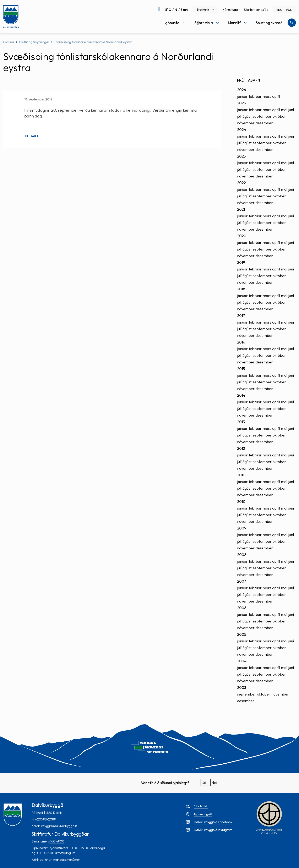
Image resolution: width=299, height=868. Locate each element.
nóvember (246, 123)
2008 (242, 555)
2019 (241, 262)
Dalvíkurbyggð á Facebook (213, 822)
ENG (279, 10)
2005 (242, 634)
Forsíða (9, 42)
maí (284, 110)
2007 (242, 581)
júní (291, 110)
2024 (242, 130)
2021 (241, 209)
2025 (241, 103)
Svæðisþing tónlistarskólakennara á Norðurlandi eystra (93, 42)
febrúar (255, 96)
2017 (241, 316)
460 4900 (57, 841)
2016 (241, 342)
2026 (241, 90)
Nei (214, 783)
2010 (241, 502)
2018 (241, 289)
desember (264, 123)
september (262, 116)
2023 (241, 156)
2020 (242, 236)
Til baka (32, 136)
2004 (242, 661)
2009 (242, 528)
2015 (241, 369)
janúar (242, 96)
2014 (241, 395)
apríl (276, 96)
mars (267, 96)
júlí (239, 116)
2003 (242, 688)
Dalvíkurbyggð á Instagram (213, 830)
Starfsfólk (201, 806)
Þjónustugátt (231, 10)
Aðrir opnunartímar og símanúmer (56, 859)
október (279, 116)
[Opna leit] (292, 23)
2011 (241, 475)
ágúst (247, 116)
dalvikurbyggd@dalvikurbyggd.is (54, 826)
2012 (241, 448)
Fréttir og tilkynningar (34, 42)
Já (204, 783)
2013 (241, 422)
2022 (241, 183)
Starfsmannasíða (256, 10)
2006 (242, 608)
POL (289, 10)
